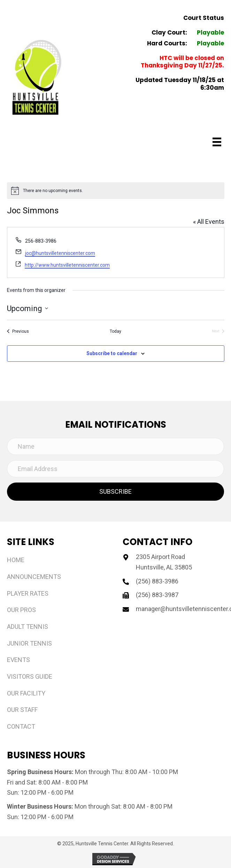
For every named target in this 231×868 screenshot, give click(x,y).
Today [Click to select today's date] (115, 331)
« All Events (209, 222)
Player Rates (28, 593)
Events (18, 660)
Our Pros (21, 610)
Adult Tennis (28, 627)
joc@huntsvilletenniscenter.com (60, 253)
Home (16, 560)
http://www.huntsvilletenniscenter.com (67, 265)
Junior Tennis (29, 643)
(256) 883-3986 (157, 581)
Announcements (34, 577)
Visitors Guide (30, 676)
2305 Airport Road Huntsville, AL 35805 (164, 562)
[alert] (116, 191)
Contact (21, 726)
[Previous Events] (18, 332)
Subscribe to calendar (112, 353)
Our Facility (26, 693)
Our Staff (22, 710)
